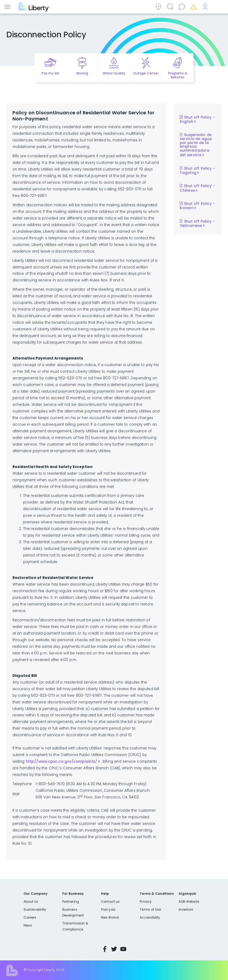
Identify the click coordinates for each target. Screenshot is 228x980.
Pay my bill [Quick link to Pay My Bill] (50, 73)
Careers (30, 917)
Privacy (146, 902)
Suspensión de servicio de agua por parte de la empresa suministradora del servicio (196, 145)
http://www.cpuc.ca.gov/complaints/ (61, 761)
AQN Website (189, 902)
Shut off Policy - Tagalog (197, 170)
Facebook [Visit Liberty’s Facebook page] (105, 949)
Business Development (73, 912)
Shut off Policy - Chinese (197, 188)
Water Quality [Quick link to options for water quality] (114, 73)
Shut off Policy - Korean (197, 206)
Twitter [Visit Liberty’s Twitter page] (114, 949)
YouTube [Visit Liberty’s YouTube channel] (123, 949)
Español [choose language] (218, 6)
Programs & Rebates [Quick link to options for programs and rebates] (177, 75)
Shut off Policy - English (197, 119)
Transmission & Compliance (75, 926)
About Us (31, 902)
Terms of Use (150, 909)
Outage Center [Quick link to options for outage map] (146, 73)
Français (108, 909)
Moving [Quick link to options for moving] (82, 73)
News (28, 925)
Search (171, 6)
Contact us (183, 6)
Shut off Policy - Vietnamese (197, 223)
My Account (206, 6)
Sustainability (35, 909)
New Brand (110, 917)
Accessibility (150, 917)
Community (159, 6)
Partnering (71, 902)
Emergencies (194, 6)
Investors (186, 909)
